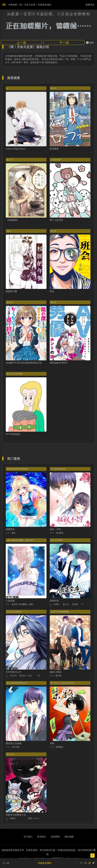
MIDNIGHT (24, 676)
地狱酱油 (59, 747)
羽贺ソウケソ (34, 818)
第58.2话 (10, 754)
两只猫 (58, 676)
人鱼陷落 (10, 601)
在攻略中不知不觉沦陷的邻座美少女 (24, 363)
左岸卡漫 (15, 747)
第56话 (53, 88)
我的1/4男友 (56, 672)
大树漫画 (13, 5)
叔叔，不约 (55, 529)
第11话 (9, 160)
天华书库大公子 (14, 672)
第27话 (53, 231)
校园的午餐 (11, 291)
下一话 (64, 43)
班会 (52, 291)
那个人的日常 (56, 220)
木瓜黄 (75, 604)
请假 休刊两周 (57, 540)
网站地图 (69, 837)
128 (39, 676)
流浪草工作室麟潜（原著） (23, 604)
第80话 (53, 302)
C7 (82, 604)
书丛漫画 (59, 533)
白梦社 (56, 604)
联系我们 (42, 837)
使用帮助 (55, 837)
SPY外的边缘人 (13, 434)
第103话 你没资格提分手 (17, 683)
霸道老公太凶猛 (14, 743)
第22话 (9, 302)
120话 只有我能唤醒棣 (60, 612)
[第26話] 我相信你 (14, 612)
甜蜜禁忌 (10, 529)
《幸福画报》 (13, 220)
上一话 (21, 43)
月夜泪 (13, 818)
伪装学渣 (54, 601)
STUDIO (13, 676)
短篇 (8, 231)
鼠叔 (13, 533)
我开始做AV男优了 (59, 363)
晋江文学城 (67, 604)
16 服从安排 (56, 160)
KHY (30, 676)
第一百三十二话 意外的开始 (62, 683)
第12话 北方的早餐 (15, 374)
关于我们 (28, 837)
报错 (90, 43)
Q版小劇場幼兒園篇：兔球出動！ (21, 540)
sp (7, 88)
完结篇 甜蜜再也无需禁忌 (17, 469)
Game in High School (16, 149)
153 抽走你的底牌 (58, 469)
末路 (52, 743)
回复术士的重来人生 (16, 815)
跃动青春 (54, 149)
